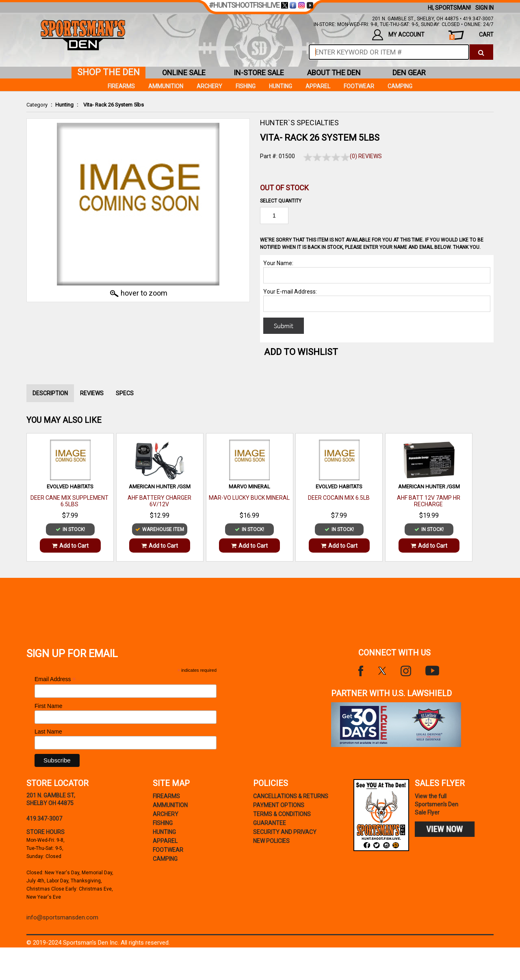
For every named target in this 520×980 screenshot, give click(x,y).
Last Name (48, 732)
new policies (271, 841)
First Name (48, 706)
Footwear (359, 86)
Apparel (318, 86)
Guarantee (270, 823)
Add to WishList (301, 352)
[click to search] (481, 52)
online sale (184, 73)
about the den (334, 73)
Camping (400, 86)
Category (37, 105)
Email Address (55, 679)
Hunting (64, 105)
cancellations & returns (291, 796)
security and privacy (285, 832)
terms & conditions (282, 814)
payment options (279, 805)
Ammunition (166, 86)
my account (398, 35)
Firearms (121, 86)
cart (471, 36)
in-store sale (259, 73)
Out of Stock (284, 188)
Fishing (246, 86)
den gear (409, 73)
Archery (209, 86)
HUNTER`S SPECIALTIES (299, 123)
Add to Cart (70, 546)
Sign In (484, 8)
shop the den (108, 72)
